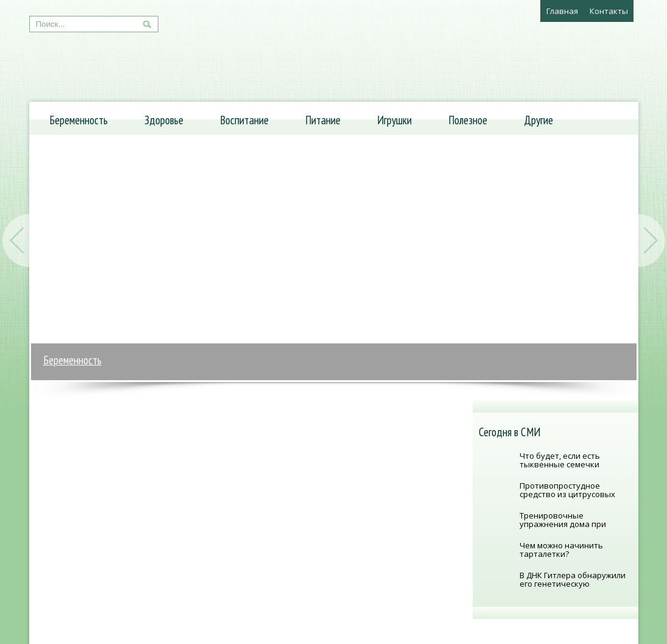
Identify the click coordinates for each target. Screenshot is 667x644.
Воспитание (244, 120)
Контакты (609, 11)
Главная (562, 11)
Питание (323, 120)
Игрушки (394, 120)
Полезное (468, 120)
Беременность (79, 120)
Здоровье (164, 120)
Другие (538, 120)
